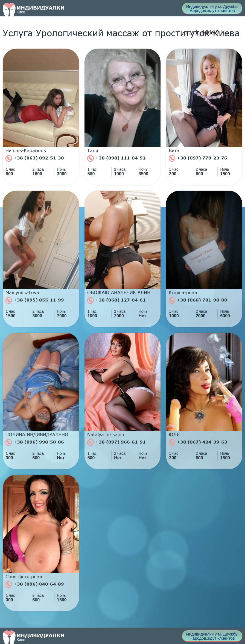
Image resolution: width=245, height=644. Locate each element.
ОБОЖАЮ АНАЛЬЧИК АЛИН (119, 293)
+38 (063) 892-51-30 (35, 158)
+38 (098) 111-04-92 (116, 158)
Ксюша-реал (183, 293)
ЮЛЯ (174, 435)
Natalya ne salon (106, 435)
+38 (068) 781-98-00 (198, 300)
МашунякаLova (22, 293)
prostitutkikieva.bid (206, 33)
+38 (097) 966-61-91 (116, 442)
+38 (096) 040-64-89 (35, 584)
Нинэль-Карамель (26, 150)
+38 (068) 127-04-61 (116, 300)
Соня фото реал (24, 577)
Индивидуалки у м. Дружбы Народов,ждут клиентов (212, 8)
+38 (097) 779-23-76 (198, 158)
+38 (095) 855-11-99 (35, 300)
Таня (93, 150)
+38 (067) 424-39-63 (198, 442)
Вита (174, 150)
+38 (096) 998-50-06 (35, 442)
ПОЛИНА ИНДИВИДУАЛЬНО (37, 435)
